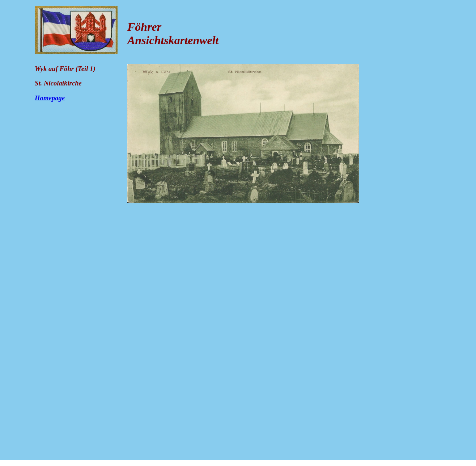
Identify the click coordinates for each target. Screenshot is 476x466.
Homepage (50, 98)
